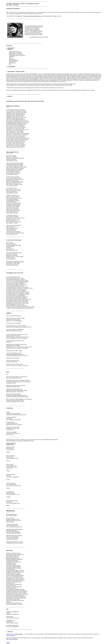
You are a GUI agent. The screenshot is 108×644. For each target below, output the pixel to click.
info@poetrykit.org (10, 635)
